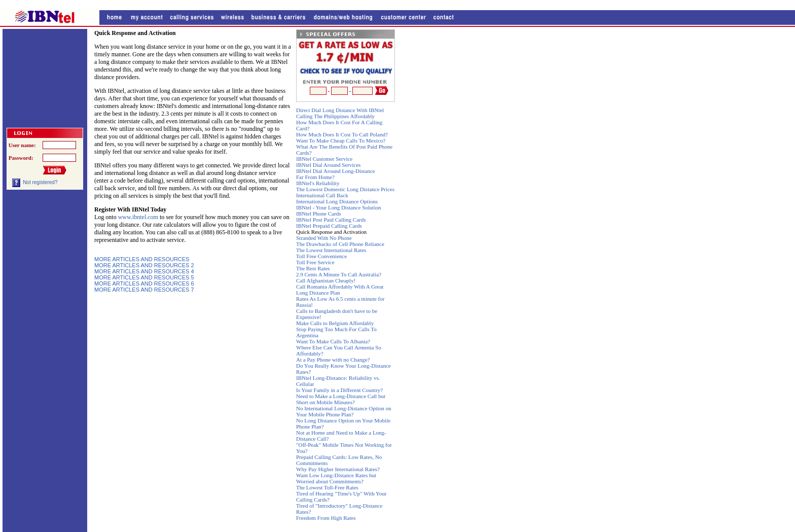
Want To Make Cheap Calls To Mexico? (341, 140)
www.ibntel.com (139, 217)
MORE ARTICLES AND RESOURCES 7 (144, 290)
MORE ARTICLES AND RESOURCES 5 (144, 277)
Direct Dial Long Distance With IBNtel (340, 110)
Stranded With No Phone (324, 238)
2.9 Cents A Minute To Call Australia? (339, 274)
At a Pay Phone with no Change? (333, 360)
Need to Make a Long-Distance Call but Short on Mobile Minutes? (341, 399)
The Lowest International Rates (331, 250)
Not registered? (40, 182)
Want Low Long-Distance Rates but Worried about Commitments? (336, 478)
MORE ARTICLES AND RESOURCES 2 (144, 265)
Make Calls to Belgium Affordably (335, 323)
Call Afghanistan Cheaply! (326, 280)
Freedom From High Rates (326, 518)
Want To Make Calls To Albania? (333, 341)
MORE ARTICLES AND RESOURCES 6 (144, 283)
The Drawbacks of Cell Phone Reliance (340, 244)
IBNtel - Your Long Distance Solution (338, 207)
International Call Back (322, 195)
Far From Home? (315, 177)
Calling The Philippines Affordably (335, 116)
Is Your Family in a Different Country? (339, 390)
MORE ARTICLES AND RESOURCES (142, 259)
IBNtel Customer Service (324, 159)
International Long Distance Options (337, 201)
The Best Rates (313, 268)
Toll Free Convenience (321, 256)
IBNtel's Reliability (318, 183)
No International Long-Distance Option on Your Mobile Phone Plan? (344, 411)
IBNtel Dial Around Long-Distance (336, 171)
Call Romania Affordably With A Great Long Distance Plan (340, 290)
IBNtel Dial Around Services (328, 165)
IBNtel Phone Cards (319, 214)
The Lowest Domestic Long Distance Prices (345, 189)
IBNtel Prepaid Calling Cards (329, 226)
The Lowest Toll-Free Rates (327, 487)
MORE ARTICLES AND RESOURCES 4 (144, 271)
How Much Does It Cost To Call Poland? (342, 134)
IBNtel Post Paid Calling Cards (331, 220)
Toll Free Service (315, 262)
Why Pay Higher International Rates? (338, 469)
